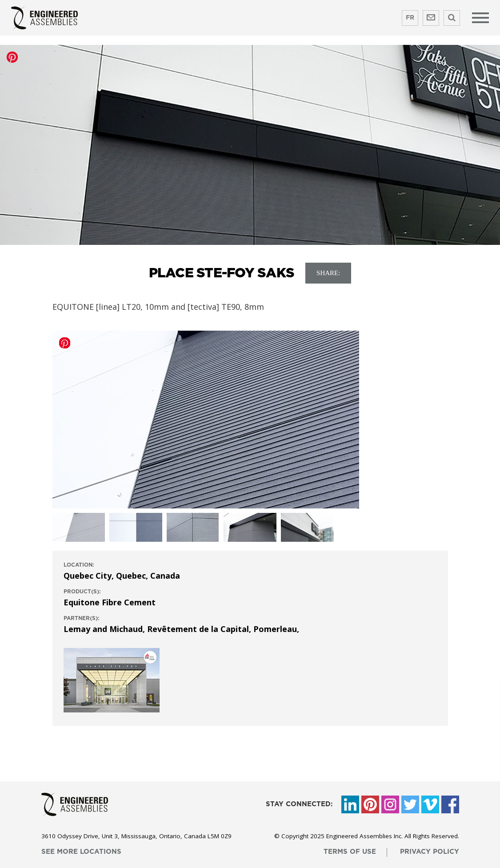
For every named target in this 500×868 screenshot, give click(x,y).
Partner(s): (82, 618)
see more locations (81, 852)
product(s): (82, 592)
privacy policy (430, 852)
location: (79, 565)
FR (410, 18)
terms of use (350, 852)
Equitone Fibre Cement (110, 602)
